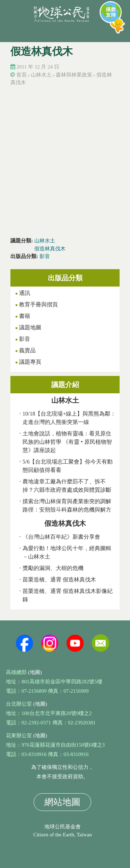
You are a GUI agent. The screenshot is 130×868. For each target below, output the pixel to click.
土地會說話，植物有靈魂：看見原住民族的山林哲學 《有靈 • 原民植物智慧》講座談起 (67, 442)
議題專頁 (30, 362)
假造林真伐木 (50, 249)
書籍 (25, 316)
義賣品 (27, 350)
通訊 (25, 293)
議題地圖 (30, 327)
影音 (45, 256)
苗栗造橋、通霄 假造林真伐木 (59, 580)
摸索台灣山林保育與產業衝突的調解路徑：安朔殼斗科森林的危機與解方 (67, 505)
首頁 (21, 75)
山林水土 (41, 75)
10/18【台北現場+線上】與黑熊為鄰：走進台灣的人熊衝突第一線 (69, 418)
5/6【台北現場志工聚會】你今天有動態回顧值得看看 (68, 466)
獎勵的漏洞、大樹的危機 (53, 568)
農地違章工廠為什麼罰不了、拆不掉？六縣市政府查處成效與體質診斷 (67, 486)
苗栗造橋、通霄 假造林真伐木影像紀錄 (68, 595)
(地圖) (35, 672)
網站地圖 (62, 802)
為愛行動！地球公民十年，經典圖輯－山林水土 (67, 552)
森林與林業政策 (74, 75)
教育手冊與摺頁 (38, 304)
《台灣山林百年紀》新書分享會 (61, 537)
